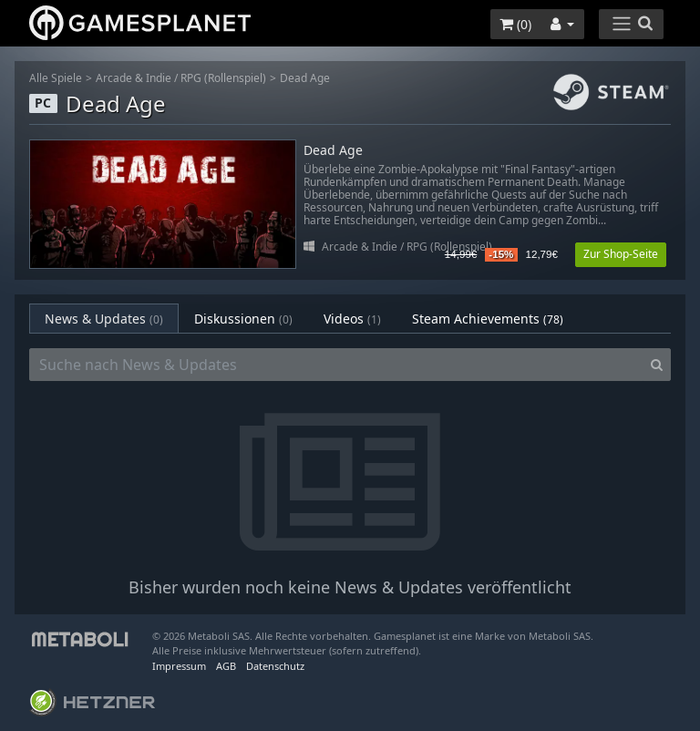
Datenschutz (275, 666)
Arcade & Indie (134, 78)
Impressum (179, 666)
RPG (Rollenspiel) (223, 78)
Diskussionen (243, 319)
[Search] (657, 365)
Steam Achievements (488, 319)
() (515, 24)
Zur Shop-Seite (621, 254)
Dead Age (305, 78)
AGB (226, 666)
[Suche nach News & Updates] (336, 365)
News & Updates (104, 319)
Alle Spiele (56, 78)
